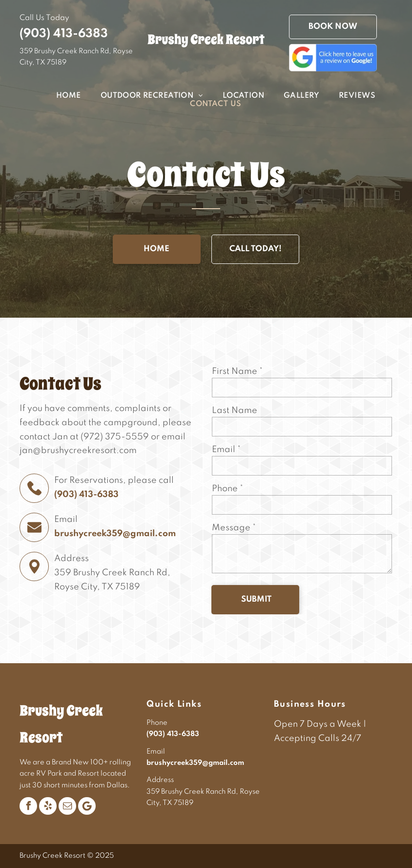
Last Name (235, 411)
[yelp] (48, 806)
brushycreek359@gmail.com (115, 534)
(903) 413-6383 (64, 34)
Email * (226, 450)
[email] (67, 806)
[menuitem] (59, 96)
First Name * (237, 371)
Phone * (227, 489)
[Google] (87, 806)
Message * (234, 528)
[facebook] (28, 806)
